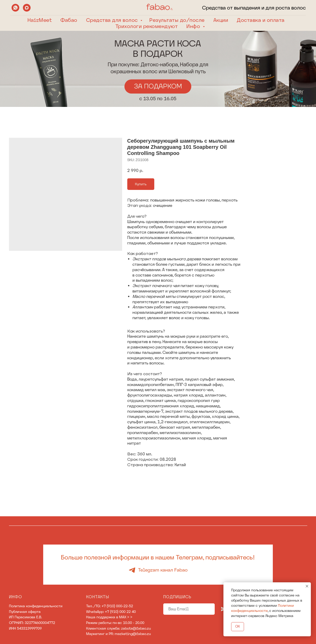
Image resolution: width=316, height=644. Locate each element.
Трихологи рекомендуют (147, 26)
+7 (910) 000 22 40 (120, 612)
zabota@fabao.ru (136, 628)
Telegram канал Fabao (163, 570)
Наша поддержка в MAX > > (109, 617)
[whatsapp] (15, 8)
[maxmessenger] (27, 8)
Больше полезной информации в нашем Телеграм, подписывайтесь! (158, 557)
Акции (221, 20)
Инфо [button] (194, 26)
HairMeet (40, 20)
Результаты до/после (177, 20)
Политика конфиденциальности (36, 606)
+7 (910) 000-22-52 (117, 606)
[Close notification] (307, 586)
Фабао (69, 20)
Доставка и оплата (261, 20)
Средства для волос (113, 20)
